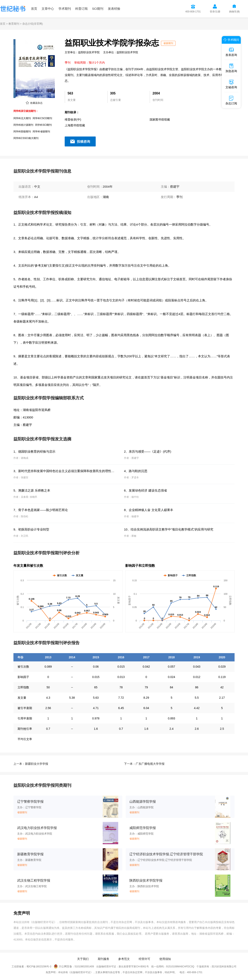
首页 (34, 9)
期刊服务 (104, 959)
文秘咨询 (231, 84)
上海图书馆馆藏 (75, 125)
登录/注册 (215, 12)
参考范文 (124, 959)
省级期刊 (168, 43)
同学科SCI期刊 (43, 125)
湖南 (106, 197)
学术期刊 (65, 9)
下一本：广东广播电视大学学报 (144, 764)
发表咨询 (231, 52)
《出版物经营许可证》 (43, 922)
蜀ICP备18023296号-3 (39, 967)
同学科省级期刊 (41, 132)
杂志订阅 (231, 100)
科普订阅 (81, 9)
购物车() (234, 12)
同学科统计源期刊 (23, 125)
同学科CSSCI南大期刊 (26, 138)
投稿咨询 (83, 142)
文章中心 (48, 9)
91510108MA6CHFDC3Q (180, 967)
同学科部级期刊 (22, 132)
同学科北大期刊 (22, 118)
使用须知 (165, 959)
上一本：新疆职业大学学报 (31, 764)
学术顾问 (231, 40)
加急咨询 (231, 68)
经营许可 (144, 959)
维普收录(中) (73, 120)
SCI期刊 (98, 9)
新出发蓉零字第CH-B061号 (134, 967)
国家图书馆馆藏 (160, 120)
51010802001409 (84, 967)
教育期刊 (14, 24)
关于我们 (83, 959)
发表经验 (114, 9)
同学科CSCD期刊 (42, 118)
